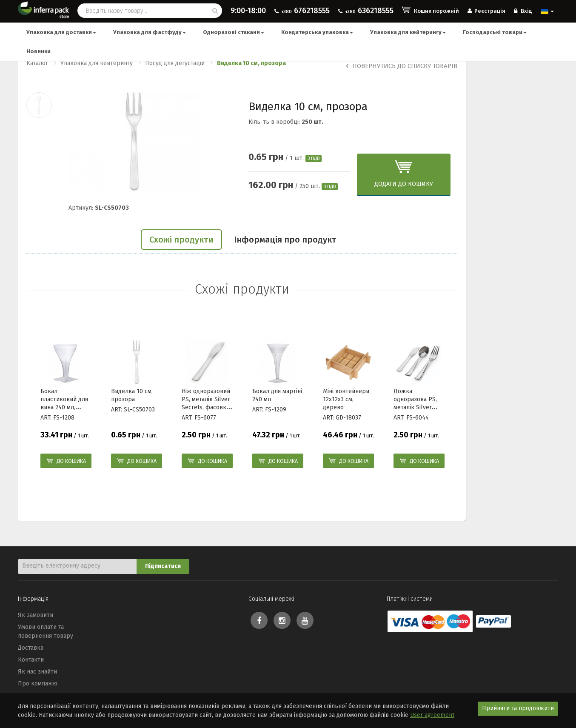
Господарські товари (495, 32)
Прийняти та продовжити (518, 708)
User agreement (432, 715)
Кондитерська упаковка (317, 32)
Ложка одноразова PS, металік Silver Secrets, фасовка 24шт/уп (417, 407)
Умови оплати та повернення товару (46, 631)
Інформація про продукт (285, 240)
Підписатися (163, 566)
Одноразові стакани (234, 32)
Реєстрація (486, 11)
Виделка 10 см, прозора (251, 63)
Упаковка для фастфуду (150, 32)
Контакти (31, 660)
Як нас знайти (37, 672)
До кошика (71, 461)
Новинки (38, 51)
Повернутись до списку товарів (402, 66)
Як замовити (36, 615)
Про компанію (38, 684)
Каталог (37, 63)
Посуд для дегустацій (175, 63)
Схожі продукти (181, 240)
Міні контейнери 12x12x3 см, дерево (346, 399)
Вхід (523, 11)
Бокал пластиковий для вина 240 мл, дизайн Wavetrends (64, 407)
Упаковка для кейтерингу (408, 32)
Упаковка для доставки (61, 32)
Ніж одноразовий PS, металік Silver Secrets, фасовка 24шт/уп (206, 403)
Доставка (31, 648)
